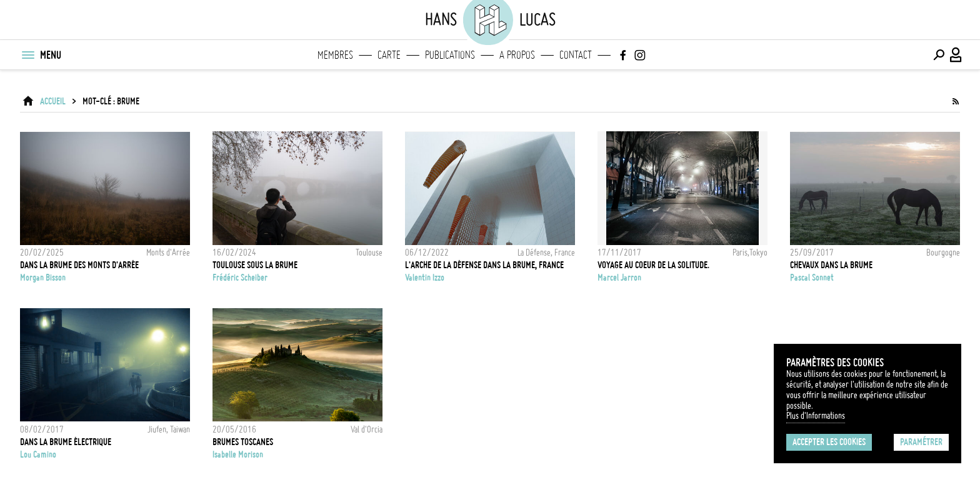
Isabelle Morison (238, 454)
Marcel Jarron (619, 278)
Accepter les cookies (829, 442)
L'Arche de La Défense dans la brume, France (484, 265)
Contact (576, 55)
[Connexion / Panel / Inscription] (956, 55)
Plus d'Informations (816, 416)
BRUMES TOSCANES (243, 442)
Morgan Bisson (43, 278)
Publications (450, 55)
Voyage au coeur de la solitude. (653, 265)
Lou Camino (38, 454)
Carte (389, 55)
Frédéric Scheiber (240, 278)
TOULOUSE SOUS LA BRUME (255, 265)
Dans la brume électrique (66, 442)
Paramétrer (921, 442)
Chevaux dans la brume (831, 265)
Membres (335, 55)
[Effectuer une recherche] (939, 55)
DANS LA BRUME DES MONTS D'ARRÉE (79, 265)
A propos (517, 55)
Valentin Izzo (425, 278)
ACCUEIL (53, 101)
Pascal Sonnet (812, 278)
